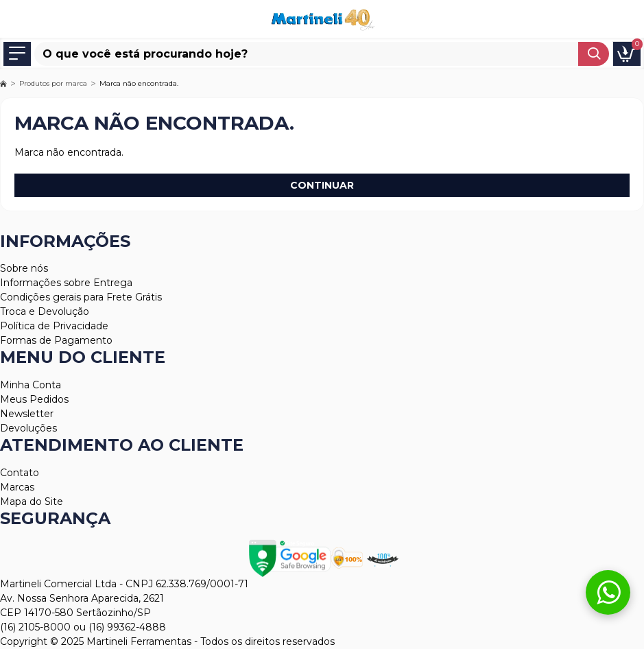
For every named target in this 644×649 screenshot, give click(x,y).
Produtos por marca (53, 83)
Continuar (322, 185)
